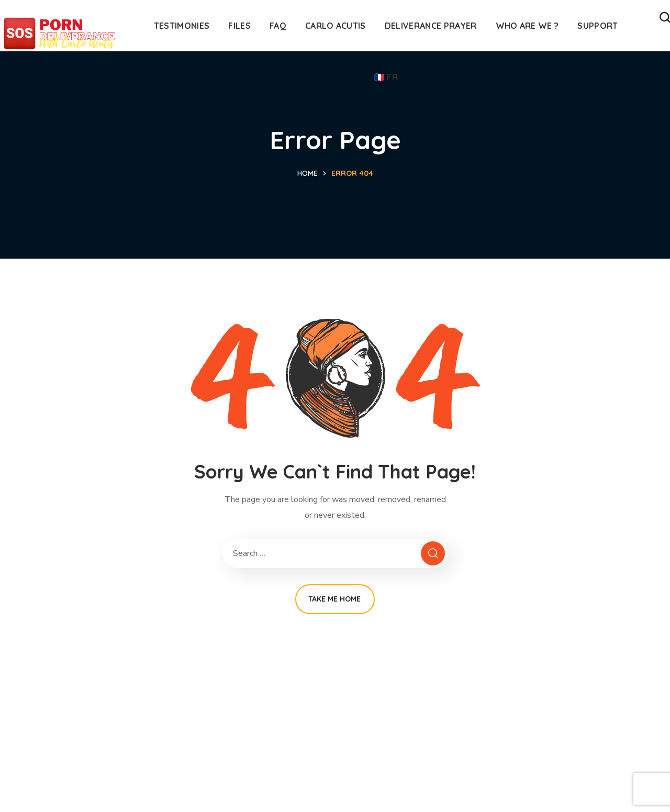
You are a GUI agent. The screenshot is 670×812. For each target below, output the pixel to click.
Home (308, 173)
